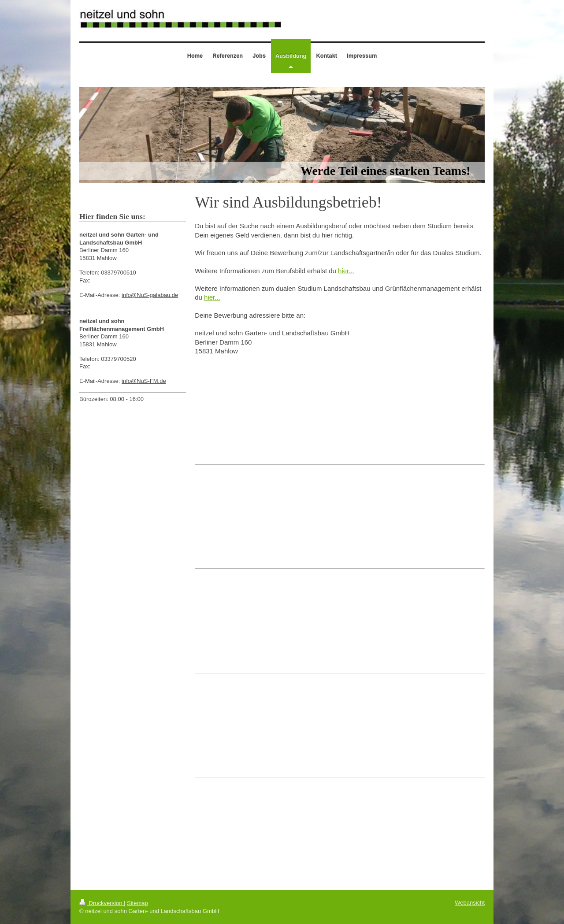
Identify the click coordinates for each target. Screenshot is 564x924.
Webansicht (470, 903)
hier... (346, 271)
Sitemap (137, 903)
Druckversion (102, 903)
